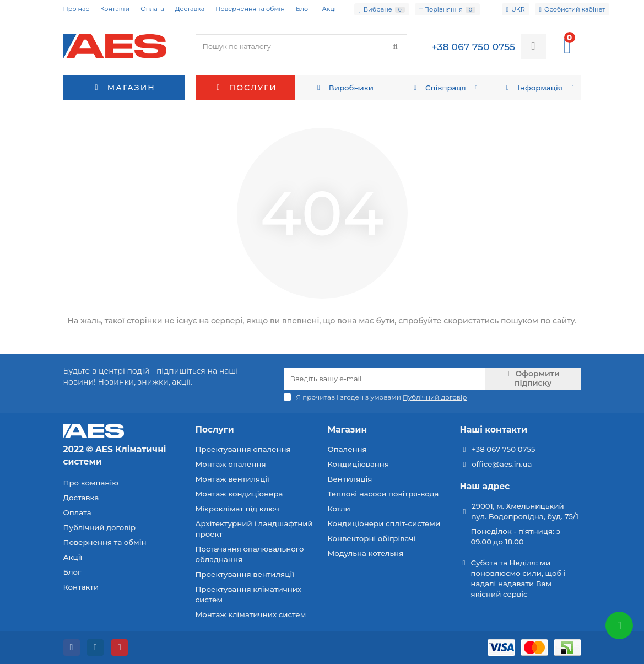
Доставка (190, 9)
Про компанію (91, 483)
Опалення (347, 449)
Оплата (152, 9)
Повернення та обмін (250, 9)
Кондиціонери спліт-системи (384, 523)
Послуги (245, 88)
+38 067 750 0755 (503, 449)
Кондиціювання (359, 464)
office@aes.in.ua (502, 464)
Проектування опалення (243, 449)
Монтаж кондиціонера (239, 494)
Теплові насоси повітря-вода (383, 494)
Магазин (348, 430)
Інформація (533, 88)
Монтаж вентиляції (232, 479)
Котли (339, 509)
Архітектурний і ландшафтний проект (254, 529)
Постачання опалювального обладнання (250, 554)
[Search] (301, 46)
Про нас (76, 9)
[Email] (385, 379)
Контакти (115, 9)
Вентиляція (350, 479)
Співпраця (438, 88)
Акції (330, 9)
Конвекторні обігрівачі (372, 538)
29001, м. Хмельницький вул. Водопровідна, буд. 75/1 (525, 511)
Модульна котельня (366, 553)
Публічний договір (100, 527)
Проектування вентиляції (245, 574)
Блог (303, 9)
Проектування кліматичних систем (249, 594)
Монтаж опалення (231, 464)
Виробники (344, 88)
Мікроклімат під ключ (237, 509)
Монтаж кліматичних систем (251, 614)
